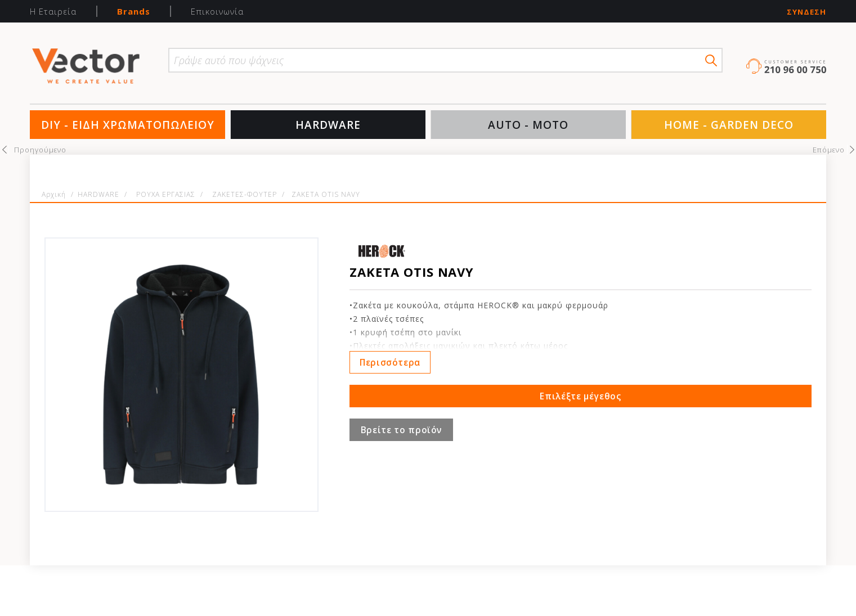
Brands (134, 11)
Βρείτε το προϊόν (401, 430)
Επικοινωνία (217, 11)
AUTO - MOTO (528, 125)
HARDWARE (328, 125)
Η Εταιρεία (53, 11)
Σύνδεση (806, 12)
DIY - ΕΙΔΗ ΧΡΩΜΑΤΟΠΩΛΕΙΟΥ (128, 125)
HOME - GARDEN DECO (729, 125)
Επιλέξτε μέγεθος (580, 396)
